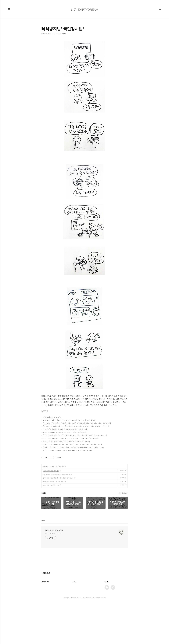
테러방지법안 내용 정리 (52, 417)
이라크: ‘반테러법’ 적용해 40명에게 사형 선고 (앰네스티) (65, 429)
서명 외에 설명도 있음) (103, 423)
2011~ (52, 507)
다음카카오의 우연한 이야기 (51, 512)
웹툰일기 (46, 507)
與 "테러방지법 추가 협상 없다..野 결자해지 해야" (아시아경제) (68, 450)
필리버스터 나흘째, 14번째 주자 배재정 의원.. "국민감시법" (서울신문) (71, 438)
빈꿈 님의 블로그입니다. (53, 574)
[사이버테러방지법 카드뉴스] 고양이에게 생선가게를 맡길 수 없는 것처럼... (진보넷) (76, 426)
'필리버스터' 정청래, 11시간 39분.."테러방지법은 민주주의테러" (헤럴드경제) (73, 447)
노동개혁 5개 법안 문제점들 (51, 526)
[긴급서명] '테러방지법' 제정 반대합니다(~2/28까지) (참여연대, (69, 423)
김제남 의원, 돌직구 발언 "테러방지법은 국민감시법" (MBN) (66, 441)
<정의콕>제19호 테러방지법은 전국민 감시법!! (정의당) (65, 432)
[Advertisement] (84, 472)
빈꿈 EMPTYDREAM (54, 571)
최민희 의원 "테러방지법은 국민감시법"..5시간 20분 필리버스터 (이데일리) (72, 444)
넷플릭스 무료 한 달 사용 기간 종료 (53, 522)
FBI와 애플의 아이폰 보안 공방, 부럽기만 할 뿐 (56, 515)
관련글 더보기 (123, 534)
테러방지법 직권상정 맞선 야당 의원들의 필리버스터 (58, 519)
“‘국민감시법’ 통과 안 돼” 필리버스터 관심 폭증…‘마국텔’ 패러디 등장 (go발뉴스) (75, 435)
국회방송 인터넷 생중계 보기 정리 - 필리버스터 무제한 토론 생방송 (69, 420)
